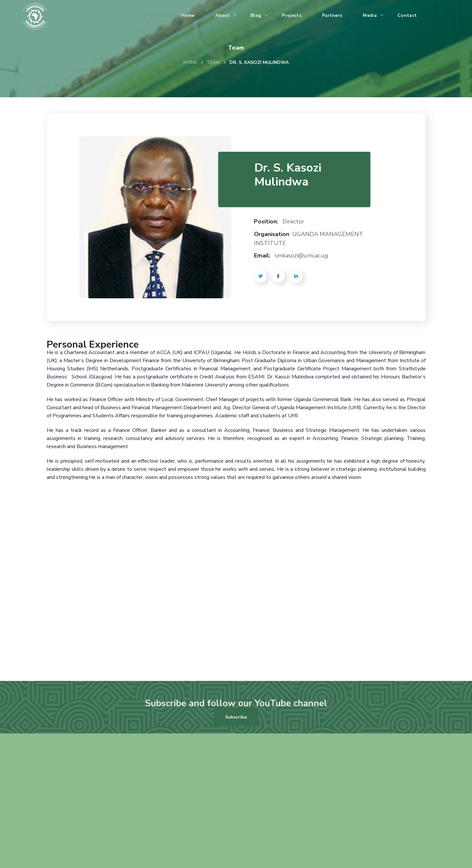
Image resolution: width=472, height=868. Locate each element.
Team (213, 62)
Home (190, 62)
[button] (236, 717)
